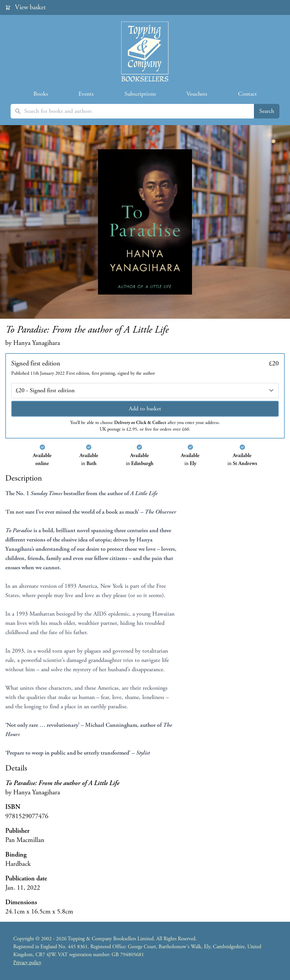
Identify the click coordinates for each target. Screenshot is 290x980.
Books (41, 94)
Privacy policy (27, 963)
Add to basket (145, 409)
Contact (247, 94)
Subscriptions (140, 94)
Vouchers (197, 94)
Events (86, 94)
